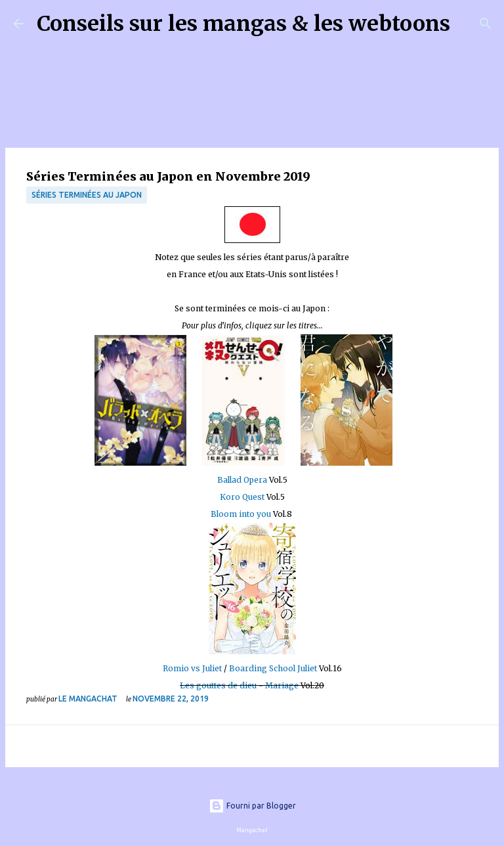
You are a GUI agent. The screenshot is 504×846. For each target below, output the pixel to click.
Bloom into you (241, 514)
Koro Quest (242, 497)
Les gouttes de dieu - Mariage (239, 685)
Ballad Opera (243, 480)
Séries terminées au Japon (87, 195)
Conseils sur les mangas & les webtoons (243, 24)
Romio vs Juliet (192, 668)
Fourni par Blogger (252, 806)
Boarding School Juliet (273, 668)
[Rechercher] (469, 24)
